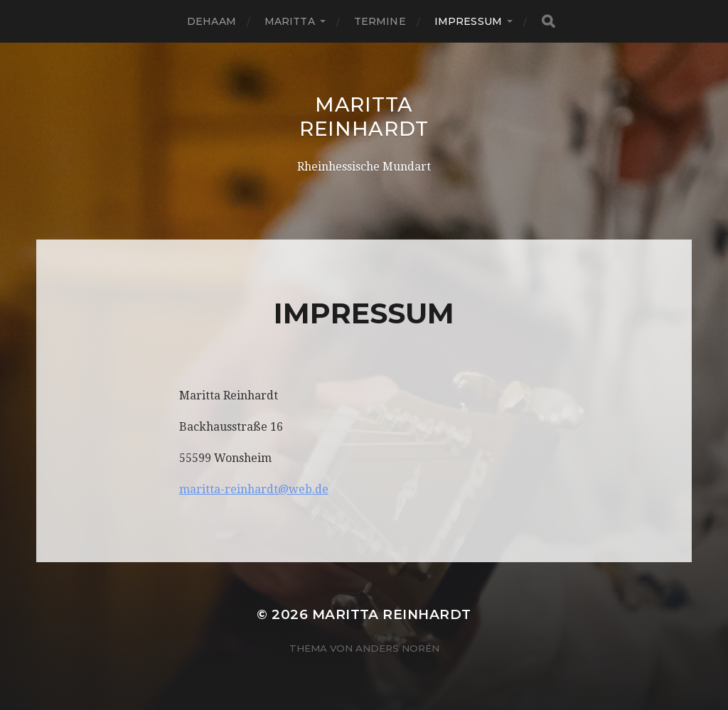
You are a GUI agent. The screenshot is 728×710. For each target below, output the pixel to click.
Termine (380, 21)
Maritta (290, 21)
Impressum (468, 21)
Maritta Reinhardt (364, 117)
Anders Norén (397, 648)
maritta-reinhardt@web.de (254, 489)
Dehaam (212, 21)
